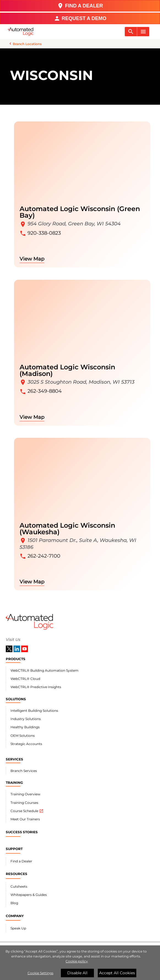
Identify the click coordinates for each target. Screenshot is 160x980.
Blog (14, 903)
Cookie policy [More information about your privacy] (77, 961)
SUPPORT (14, 849)
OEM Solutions (23, 736)
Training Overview (25, 794)
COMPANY (15, 916)
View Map (32, 259)
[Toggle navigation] (131, 32)
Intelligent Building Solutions (34, 711)
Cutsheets (19, 886)
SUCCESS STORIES (22, 832)
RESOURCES (17, 874)
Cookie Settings (40, 973)
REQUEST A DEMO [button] (80, 18)
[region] (80, 963)
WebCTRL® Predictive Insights (36, 687)
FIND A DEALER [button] (80, 6)
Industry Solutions (26, 719)
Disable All (77, 973)
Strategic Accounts (26, 744)
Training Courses (24, 803)
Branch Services (24, 771)
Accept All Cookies (117, 973)
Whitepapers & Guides (29, 895)
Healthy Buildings (25, 727)
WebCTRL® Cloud (25, 679)
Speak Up (18, 928)
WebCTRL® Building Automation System (44, 670)
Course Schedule (27, 811)
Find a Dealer (21, 861)
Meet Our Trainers (25, 819)
